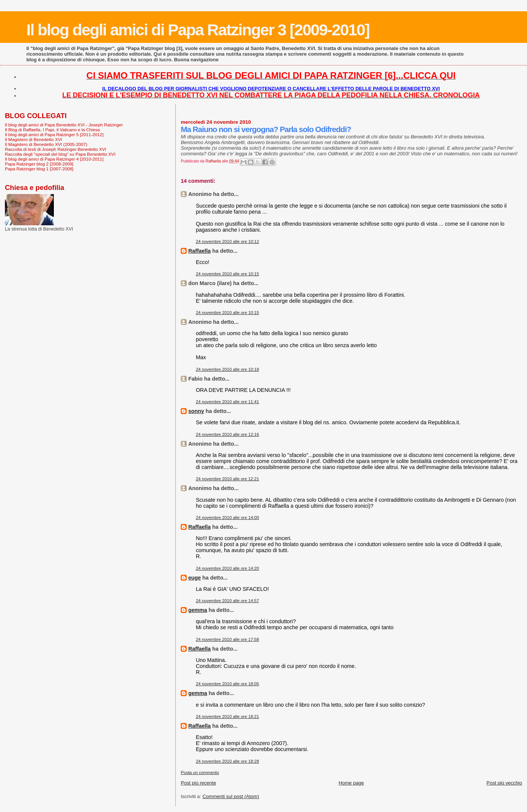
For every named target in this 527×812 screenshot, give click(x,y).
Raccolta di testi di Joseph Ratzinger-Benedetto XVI (56, 149)
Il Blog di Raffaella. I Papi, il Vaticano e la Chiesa (52, 130)
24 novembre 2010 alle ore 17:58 (227, 639)
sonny (196, 411)
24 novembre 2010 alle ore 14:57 (227, 601)
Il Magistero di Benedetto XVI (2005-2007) (46, 144)
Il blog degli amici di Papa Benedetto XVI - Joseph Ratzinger (64, 125)
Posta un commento (200, 773)
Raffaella (200, 251)
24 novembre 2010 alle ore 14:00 (227, 518)
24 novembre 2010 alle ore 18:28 (227, 761)
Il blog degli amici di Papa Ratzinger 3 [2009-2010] (198, 30)
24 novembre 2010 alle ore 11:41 (227, 402)
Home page (351, 783)
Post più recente (198, 783)
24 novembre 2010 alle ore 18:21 (227, 716)
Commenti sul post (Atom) (231, 796)
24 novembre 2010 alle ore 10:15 (227, 274)
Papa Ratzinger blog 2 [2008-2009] (39, 164)
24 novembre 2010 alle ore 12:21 (227, 479)
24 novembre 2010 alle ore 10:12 (227, 241)
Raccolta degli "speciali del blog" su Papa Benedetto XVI (60, 154)
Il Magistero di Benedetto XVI (34, 139)
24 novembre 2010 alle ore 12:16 (227, 434)
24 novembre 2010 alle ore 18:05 (227, 684)
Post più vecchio (504, 783)
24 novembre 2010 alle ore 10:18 (227, 369)
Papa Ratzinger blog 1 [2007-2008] (39, 169)
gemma (198, 610)
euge (194, 578)
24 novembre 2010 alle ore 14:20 (227, 568)
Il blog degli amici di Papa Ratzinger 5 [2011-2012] (54, 134)
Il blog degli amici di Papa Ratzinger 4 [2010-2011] (54, 159)
